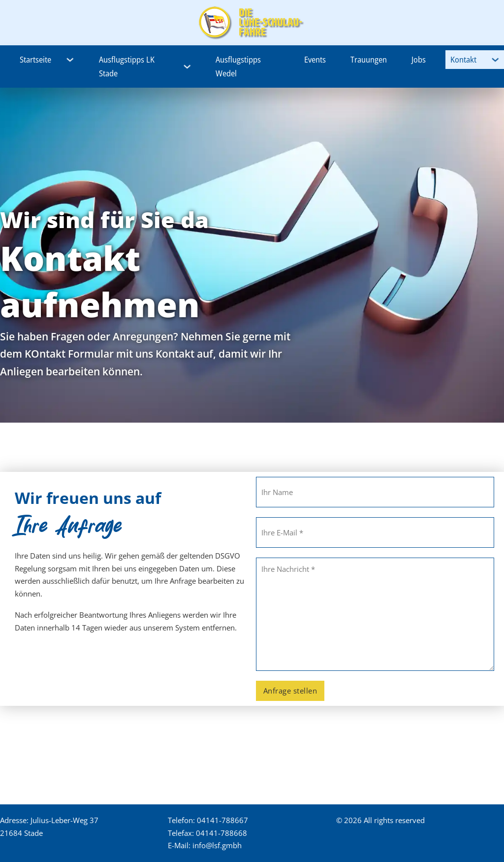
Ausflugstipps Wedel (238, 66)
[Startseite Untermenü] (70, 60)
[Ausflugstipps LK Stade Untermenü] (187, 67)
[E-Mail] (375, 532)
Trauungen (369, 59)
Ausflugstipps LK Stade (127, 66)
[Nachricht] (375, 614)
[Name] (375, 492)
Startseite (35, 59)
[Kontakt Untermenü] (495, 60)
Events (315, 59)
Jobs (419, 59)
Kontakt (463, 59)
